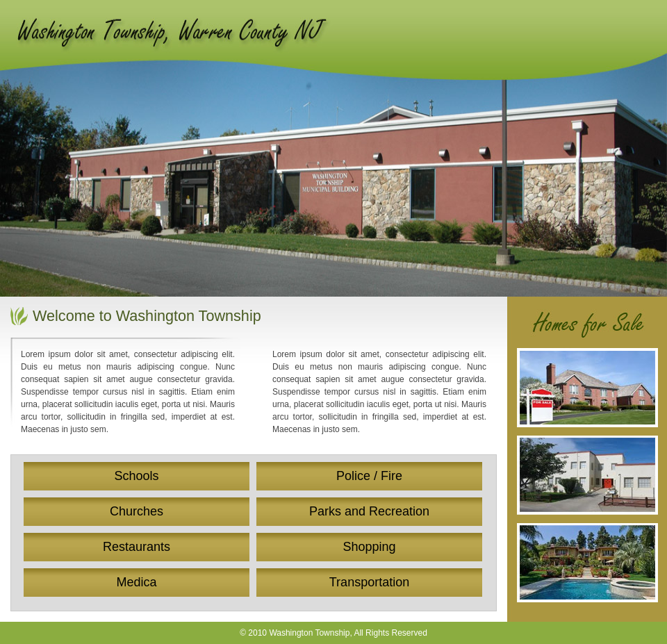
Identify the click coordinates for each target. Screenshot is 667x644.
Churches (137, 511)
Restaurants (137, 547)
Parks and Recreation (369, 511)
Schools (136, 476)
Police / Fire (369, 476)
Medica (136, 582)
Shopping (369, 547)
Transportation (369, 582)
